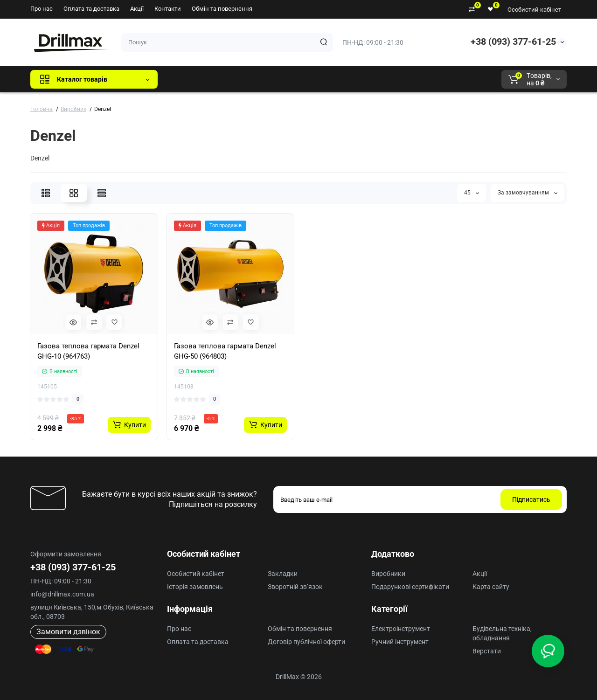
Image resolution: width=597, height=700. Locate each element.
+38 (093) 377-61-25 (513, 42)
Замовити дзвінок (68, 632)
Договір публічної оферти (306, 642)
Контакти (168, 9)
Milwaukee (359, 79)
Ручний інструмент (400, 642)
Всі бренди (190, 79)
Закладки (283, 574)
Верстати (487, 651)
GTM (227, 79)
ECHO (295, 79)
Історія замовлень (195, 587)
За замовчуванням (528, 193)
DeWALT (260, 79)
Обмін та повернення (222, 9)
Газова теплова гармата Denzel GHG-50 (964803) (225, 351)
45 (472, 193)
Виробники (388, 574)
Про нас (42, 9)
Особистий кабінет (534, 10)
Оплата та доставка (91, 9)
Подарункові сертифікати (410, 587)
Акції (137, 9)
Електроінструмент (401, 629)
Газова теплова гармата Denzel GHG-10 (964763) (88, 351)
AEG (323, 79)
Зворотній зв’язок (295, 587)
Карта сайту (491, 587)
